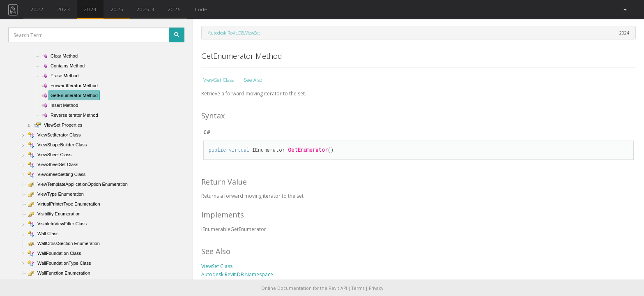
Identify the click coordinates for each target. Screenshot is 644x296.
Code (201, 9)
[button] (624, 10)
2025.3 (145, 9)
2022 (37, 9)
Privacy (376, 288)
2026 (174, 9)
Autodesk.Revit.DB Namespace (237, 274)
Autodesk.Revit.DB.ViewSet (234, 33)
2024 (90, 9)
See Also (253, 80)
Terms (358, 288)
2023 (64, 9)
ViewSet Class (218, 80)
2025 (117, 9)
